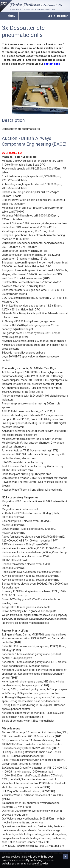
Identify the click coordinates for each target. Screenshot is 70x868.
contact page (52, 64)
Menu (11, 16)
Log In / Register (58, 16)
